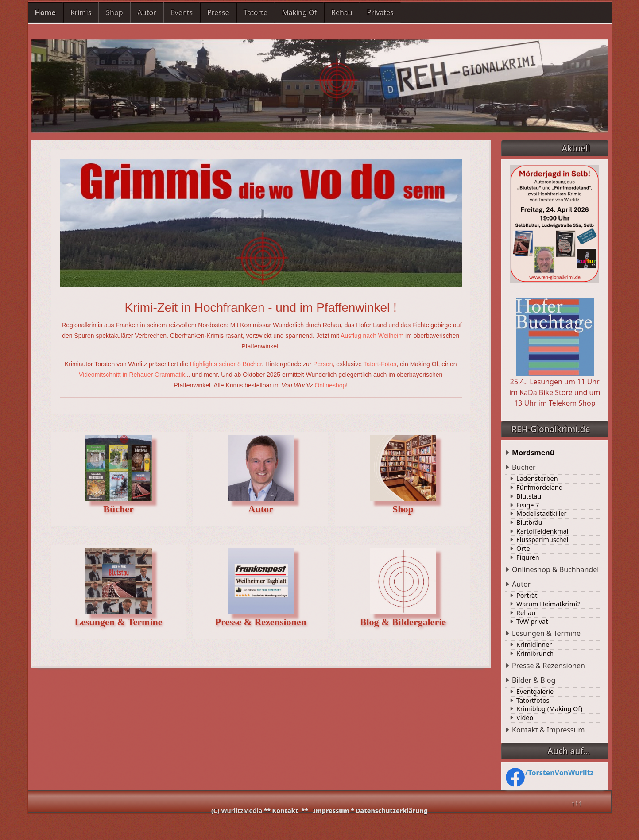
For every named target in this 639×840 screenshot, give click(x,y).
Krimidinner (534, 645)
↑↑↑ (577, 803)
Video (525, 718)
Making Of (299, 12)
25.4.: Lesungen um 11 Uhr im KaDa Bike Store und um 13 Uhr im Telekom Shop (555, 353)
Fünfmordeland (540, 488)
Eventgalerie (535, 692)
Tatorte (255, 12)
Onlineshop (330, 385)
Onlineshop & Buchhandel (555, 569)
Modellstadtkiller (541, 514)
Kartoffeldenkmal (542, 531)
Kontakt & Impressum (548, 730)
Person (323, 364)
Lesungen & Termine (546, 633)
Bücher (524, 467)
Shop (114, 12)
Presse (218, 12)
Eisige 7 (528, 505)
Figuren (528, 557)
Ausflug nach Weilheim (372, 336)
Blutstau (529, 496)
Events (182, 12)
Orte (523, 549)
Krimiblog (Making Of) (549, 709)
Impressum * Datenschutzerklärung (370, 811)
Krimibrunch (535, 654)
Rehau (342, 12)
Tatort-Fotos (380, 364)
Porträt (527, 596)
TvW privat (532, 622)
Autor (147, 12)
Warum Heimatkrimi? (548, 604)
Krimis (81, 12)
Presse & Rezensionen (548, 666)
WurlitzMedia (242, 811)
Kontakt (285, 811)
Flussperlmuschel (542, 540)
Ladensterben (537, 479)
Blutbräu (529, 523)
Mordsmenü (533, 453)
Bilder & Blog (534, 680)
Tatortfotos (533, 701)
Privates (380, 12)
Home (45, 12)
